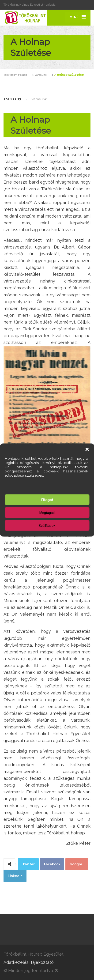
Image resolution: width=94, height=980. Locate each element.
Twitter (28, 864)
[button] (87, 449)
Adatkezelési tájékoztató (29, 962)
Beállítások (47, 525)
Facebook (52, 864)
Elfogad (47, 500)
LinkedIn (15, 876)
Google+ (77, 864)
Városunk (39, 99)
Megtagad (47, 513)
